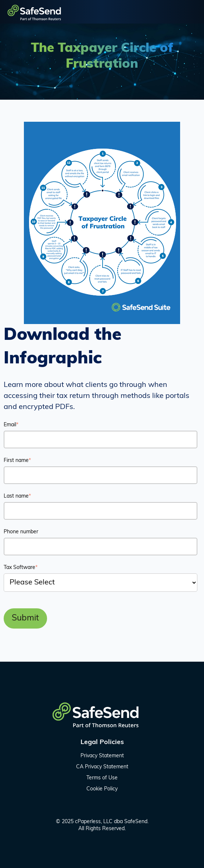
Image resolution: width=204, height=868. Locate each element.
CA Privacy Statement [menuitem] (102, 767)
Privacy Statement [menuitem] (102, 756)
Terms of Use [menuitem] (102, 778)
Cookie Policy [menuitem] (102, 789)
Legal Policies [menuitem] (102, 742)
